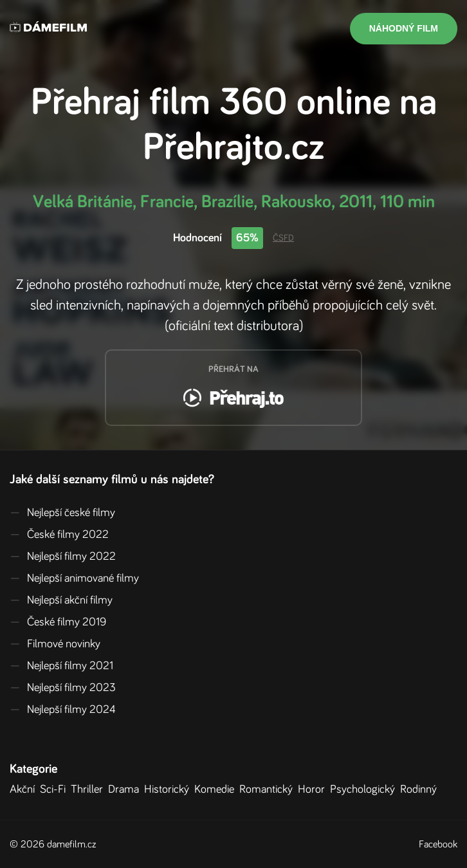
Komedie (217, 790)
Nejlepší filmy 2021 (61, 666)
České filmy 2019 (58, 622)
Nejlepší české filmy (62, 513)
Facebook (438, 844)
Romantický (269, 790)
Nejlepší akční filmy (61, 600)
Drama (126, 790)
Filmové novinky (55, 644)
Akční (25, 790)
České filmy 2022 (59, 535)
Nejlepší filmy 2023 (63, 688)
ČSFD (283, 238)
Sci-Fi (55, 790)
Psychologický (365, 790)
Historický (169, 790)
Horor (314, 790)
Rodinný (421, 790)
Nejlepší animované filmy (74, 578)
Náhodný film (404, 28)
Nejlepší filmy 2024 (63, 710)
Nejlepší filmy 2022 (63, 557)
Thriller (89, 790)
